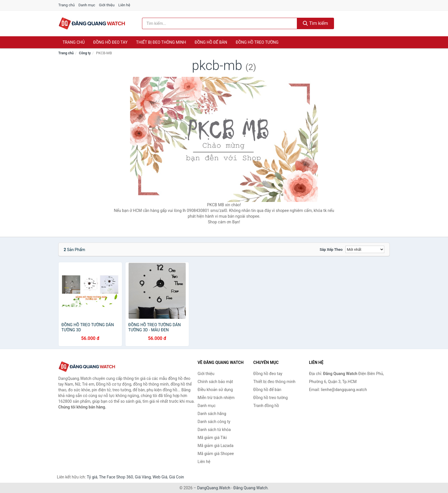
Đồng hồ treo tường (257, 42)
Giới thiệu (107, 5)
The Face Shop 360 (116, 477)
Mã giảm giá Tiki (212, 438)
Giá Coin (177, 477)
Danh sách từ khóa (214, 430)
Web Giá (160, 477)
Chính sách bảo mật (215, 382)
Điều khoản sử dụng (215, 390)
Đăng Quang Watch (251, 488)
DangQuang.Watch (214, 488)
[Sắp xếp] (365, 249)
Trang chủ (66, 5)
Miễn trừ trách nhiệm (216, 398)
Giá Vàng (143, 477)
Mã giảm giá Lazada (216, 446)
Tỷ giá (92, 477)
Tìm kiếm (315, 23)
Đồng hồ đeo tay (110, 42)
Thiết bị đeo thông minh (161, 42)
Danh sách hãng (212, 414)
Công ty (85, 53)
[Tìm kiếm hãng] (220, 23)
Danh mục (87, 5)
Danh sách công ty (214, 422)
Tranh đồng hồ (266, 406)
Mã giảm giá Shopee (216, 454)
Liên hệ (124, 5)
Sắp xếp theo (331, 249)
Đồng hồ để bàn (211, 42)
